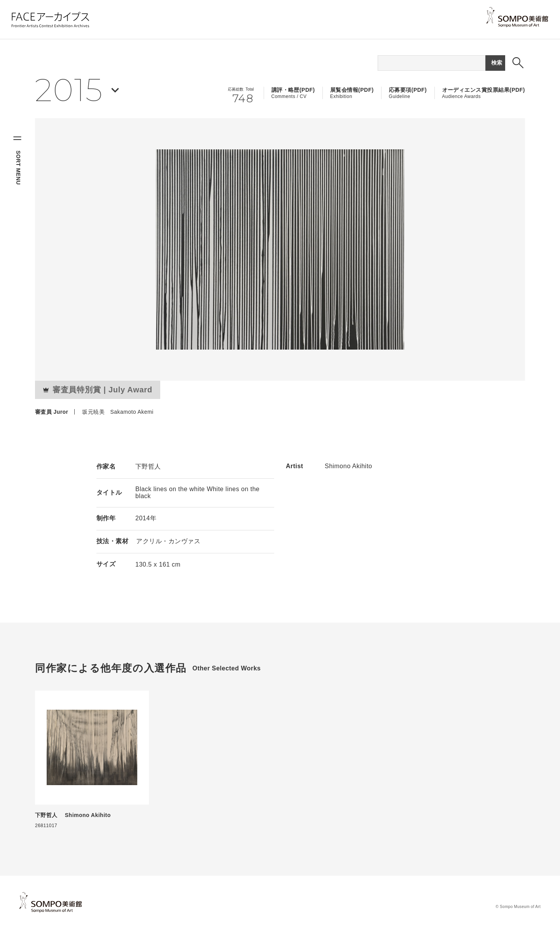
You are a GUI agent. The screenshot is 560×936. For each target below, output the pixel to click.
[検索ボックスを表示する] (518, 63)
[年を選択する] (77, 90)
